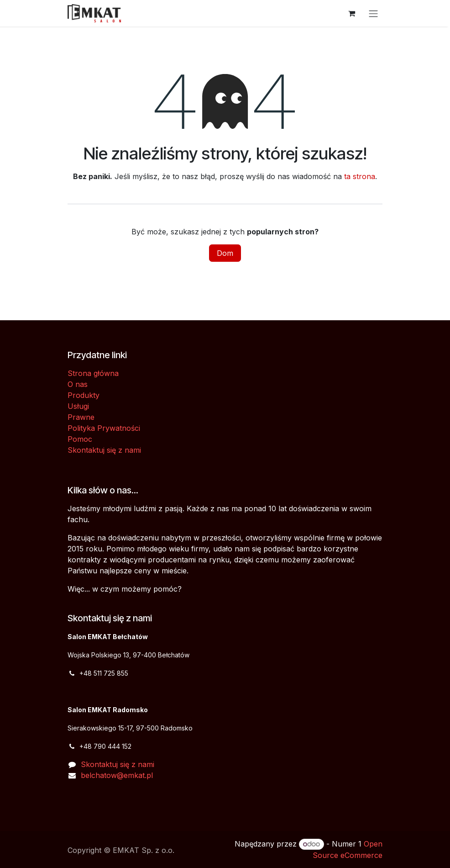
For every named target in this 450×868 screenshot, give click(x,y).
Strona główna (93, 373)
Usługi (78, 406)
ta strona (360, 176)
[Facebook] (80, 800)
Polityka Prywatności (104, 428)
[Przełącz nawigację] (373, 13)
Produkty (84, 395)
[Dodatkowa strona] (107, 800)
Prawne (81, 417)
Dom (225, 253)
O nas (78, 384)
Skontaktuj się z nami (104, 450)
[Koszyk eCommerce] (351, 13)
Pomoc (80, 439)
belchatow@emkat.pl (117, 775)
